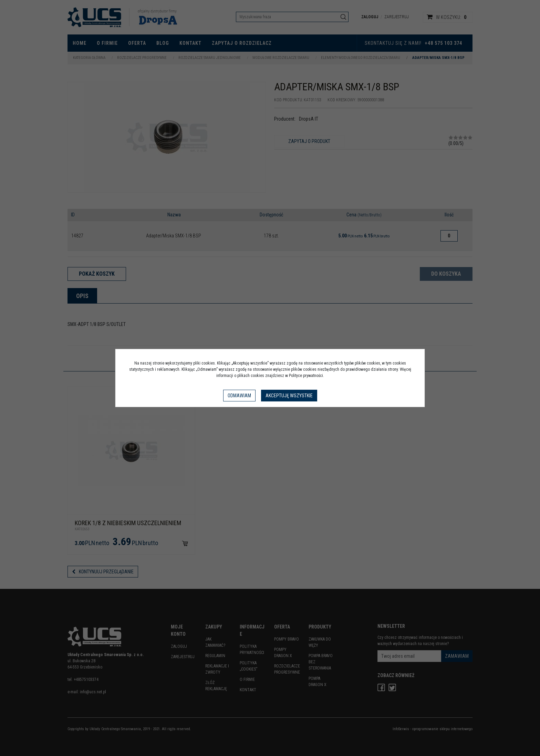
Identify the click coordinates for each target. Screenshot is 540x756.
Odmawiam (239, 396)
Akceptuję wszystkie (289, 396)
